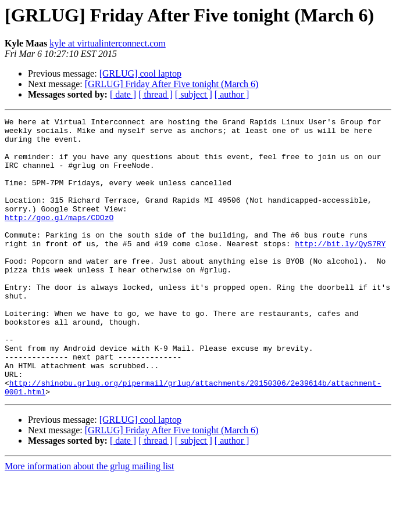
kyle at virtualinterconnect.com (107, 43)
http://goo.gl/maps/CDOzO (59, 238)
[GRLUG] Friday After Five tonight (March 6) (172, 84)
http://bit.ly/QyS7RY (340, 269)
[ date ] (123, 94)
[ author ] (232, 94)
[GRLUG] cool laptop (140, 73)
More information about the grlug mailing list (90, 522)
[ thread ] (156, 94)
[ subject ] (194, 94)
